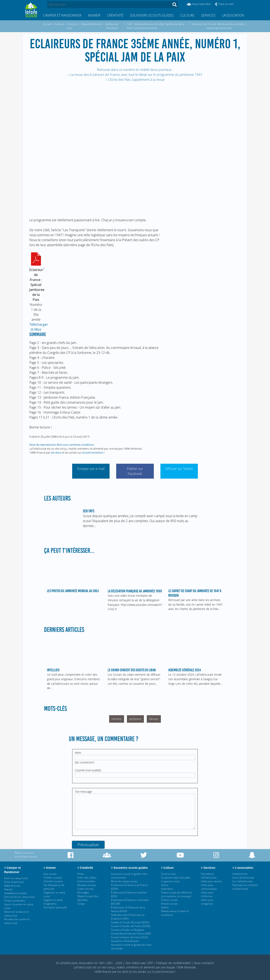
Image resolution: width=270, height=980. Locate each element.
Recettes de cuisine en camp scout (17, 921)
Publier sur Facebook (135, 471)
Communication (86, 881)
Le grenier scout (170, 881)
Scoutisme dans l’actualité (176, 878)
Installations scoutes (16, 893)
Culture (187, 15)
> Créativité (86, 868)
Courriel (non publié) (88, 770)
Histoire (116, 719)
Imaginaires (50, 904)
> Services (208, 868)
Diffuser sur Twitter (179, 469)
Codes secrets (85, 889)
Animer (94, 15)
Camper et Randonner (62, 15)
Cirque (81, 904)
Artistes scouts (169, 904)
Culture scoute (169, 900)
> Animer (50, 868)
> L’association (243, 868)
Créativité (115, 15)
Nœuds (8, 889)
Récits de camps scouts (124, 881)
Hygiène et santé (53, 900)
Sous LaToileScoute (243, 878)
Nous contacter (204, 963)
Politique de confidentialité (173, 963)
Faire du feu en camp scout (19, 897)
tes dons (56, 452)
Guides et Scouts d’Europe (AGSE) (130, 922)
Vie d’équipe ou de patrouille (54, 887)
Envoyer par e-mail (91, 469)
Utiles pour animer (212, 881)
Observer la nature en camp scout (17, 914)
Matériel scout (12, 886)
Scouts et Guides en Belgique (128, 930)
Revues (154, 719)
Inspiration (167, 889)
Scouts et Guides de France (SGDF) (131, 926)
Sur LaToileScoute (243, 881)
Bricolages (83, 892)
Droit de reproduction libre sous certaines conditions (62, 445)
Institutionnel (240, 874)
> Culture (168, 868)
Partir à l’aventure (14, 882)
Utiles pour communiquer (209, 887)
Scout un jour (169, 874)
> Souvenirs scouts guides (129, 868)
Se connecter (84, 762)
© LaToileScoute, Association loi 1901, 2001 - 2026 (89, 963)
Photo (81, 874)
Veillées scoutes (53, 878)
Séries (165, 885)
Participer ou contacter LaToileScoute (245, 887)
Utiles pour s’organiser (207, 902)
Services (208, 15)
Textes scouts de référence (177, 892)
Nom (78, 753)
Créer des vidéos (87, 878)
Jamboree (135, 719)
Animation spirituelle (55, 907)
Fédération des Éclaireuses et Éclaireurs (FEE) (128, 917)
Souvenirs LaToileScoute (125, 941)
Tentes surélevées (15, 901)
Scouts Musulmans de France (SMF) (131, 933)
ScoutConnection (93, 452)
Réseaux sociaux (87, 885)
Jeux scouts (50, 874)
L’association (233, 15)
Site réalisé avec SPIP (139, 963)
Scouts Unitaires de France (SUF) (129, 937)
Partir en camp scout (16, 878)
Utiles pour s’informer (207, 894)
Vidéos (165, 907)
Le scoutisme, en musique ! (177, 896)
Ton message (83, 792)
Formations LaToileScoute (209, 876)
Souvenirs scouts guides (152, 15)
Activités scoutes (53, 881)
